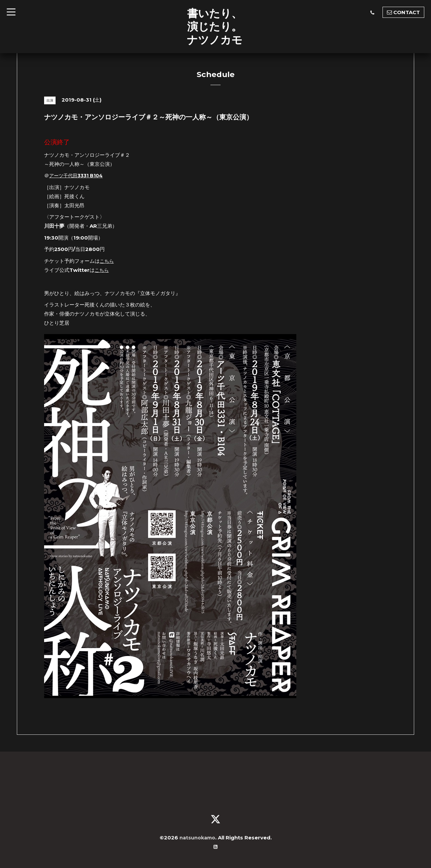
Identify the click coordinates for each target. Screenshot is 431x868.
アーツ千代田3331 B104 (78, 175)
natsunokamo (197, 838)
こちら (107, 261)
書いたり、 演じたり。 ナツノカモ (215, 26)
